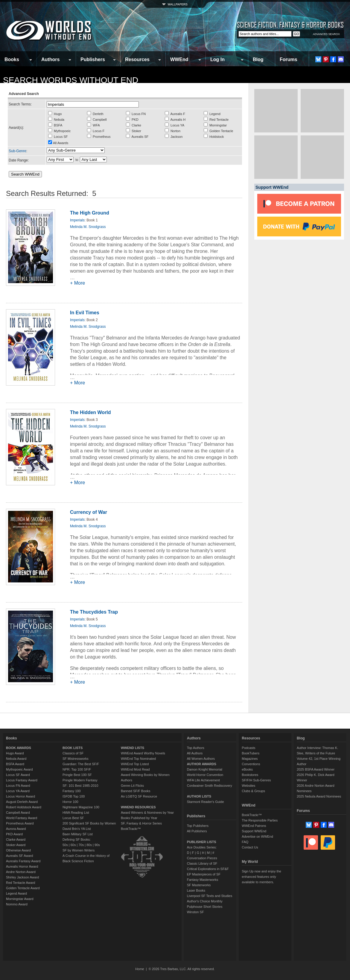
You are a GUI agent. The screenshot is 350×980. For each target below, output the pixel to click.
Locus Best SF (73, 818)
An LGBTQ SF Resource (139, 796)
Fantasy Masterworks (203, 880)
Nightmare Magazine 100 (81, 807)
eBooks (247, 769)
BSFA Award (15, 764)
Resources (137, 59)
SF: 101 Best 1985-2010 (80, 786)
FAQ (245, 842)
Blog (258, 59)
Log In (217, 59)
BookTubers (251, 753)
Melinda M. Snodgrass (88, 227)
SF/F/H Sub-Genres (256, 780)
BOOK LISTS (73, 748)
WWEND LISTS (133, 748)
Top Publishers (198, 826)
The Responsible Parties (260, 820)
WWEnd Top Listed (135, 764)
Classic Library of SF (202, 863)
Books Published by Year (139, 818)
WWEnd (179, 59)
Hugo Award (15, 753)
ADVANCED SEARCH (326, 34)
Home (140, 969)
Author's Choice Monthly (205, 901)
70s (81, 845)
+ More (77, 283)
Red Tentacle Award (20, 883)
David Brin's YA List (77, 829)
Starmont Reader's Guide (206, 802)
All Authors (195, 753)
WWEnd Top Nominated (138, 759)
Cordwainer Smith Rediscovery (210, 786)
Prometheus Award (20, 823)
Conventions (251, 764)
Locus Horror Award (20, 796)
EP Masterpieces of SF (204, 874)
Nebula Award (16, 759)
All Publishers (197, 831)
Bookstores (250, 775)
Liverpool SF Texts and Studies (210, 896)
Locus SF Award (18, 775)
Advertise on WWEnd (257, 836)
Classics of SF (73, 753)
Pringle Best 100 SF (77, 775)
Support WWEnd (254, 831)
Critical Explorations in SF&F (208, 869)
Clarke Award (16, 839)
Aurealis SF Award (19, 856)
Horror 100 (70, 802)
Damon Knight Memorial (205, 769)
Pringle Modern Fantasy (80, 780)
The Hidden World (90, 412)
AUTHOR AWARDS (202, 764)
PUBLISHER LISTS (202, 842)
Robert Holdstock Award (24, 807)
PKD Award (14, 834)
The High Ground (90, 213)
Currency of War (89, 512)
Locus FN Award (18, 786)
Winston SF (195, 912)
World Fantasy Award (22, 818)
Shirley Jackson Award (22, 877)
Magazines (250, 759)
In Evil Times (85, 313)
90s (97, 845)
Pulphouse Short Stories (205, 907)
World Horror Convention (205, 775)
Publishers (93, 59)
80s (89, 845)
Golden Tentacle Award (23, 888)
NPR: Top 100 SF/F (77, 769)
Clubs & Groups (253, 791)
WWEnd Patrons (254, 826)
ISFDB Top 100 (74, 796)
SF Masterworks (199, 885)
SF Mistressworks (76, 759)
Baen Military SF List (78, 834)
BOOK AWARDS (19, 748)
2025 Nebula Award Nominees (319, 796)
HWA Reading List (76, 813)
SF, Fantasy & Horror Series (141, 823)
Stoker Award (16, 845)
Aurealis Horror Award (22, 866)
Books (12, 59)
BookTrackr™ (131, 829)
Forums (289, 59)
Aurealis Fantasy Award (23, 861)
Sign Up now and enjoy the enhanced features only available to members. (261, 877)
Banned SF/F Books (136, 791)
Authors (50, 59)
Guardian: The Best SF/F (81, 764)
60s (73, 845)
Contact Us (250, 847)
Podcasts (248, 748)
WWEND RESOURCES (138, 807)
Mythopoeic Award (19, 769)
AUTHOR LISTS (199, 796)
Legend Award (16, 893)
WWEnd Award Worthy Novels (143, 753)
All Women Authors (201, 759)
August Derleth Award (22, 802)
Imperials (77, 220)
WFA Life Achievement (203, 780)
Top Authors (196, 748)
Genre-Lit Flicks (132, 786)
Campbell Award (18, 813)
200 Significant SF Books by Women (89, 823)
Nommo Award (17, 904)
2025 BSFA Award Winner (316, 769)
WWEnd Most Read (135, 769)
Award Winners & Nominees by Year (147, 813)
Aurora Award (16, 829)
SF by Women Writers (79, 850)
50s (65, 845)
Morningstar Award (20, 899)
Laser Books (196, 890)
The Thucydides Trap (94, 612)
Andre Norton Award (21, 872)
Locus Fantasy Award (22, 780)
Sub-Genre (17, 151)
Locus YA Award (18, 791)
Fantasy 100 (72, 791)
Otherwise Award (18, 850)
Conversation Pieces (202, 858)
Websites (248, 786)
